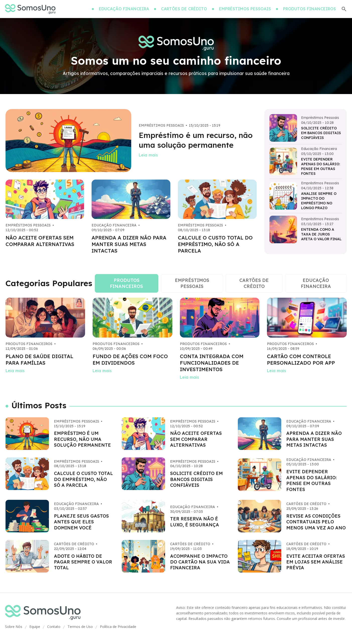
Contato (54, 627)
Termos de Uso (80, 627)
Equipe (35, 627)
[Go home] (30, 9)
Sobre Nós (14, 627)
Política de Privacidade (118, 627)
